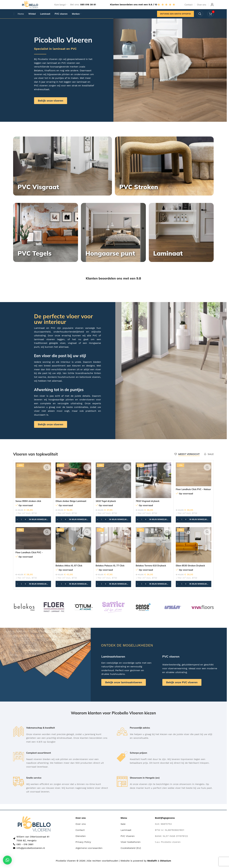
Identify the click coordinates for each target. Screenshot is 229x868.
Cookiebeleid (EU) (131, 853)
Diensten (81, 841)
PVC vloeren (68, 68)
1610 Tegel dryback (107, 506)
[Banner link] (63, 171)
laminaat (52, 68)
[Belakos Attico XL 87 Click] (73, 550)
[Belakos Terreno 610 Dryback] (153, 550)
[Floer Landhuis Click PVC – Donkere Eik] (33, 543)
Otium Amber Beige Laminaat (72, 506)
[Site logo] (30, 6)
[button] (33, 525)
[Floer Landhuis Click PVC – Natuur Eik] (194, 480)
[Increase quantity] (25, 525)
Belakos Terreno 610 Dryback (152, 571)
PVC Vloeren (128, 841)
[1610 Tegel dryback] (113, 485)
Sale (123, 829)
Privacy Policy (83, 847)
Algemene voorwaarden (89, 853)
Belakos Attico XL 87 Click (70, 571)
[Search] (200, 18)
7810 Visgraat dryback (149, 506)
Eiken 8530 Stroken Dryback (192, 571)
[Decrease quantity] (17, 525)
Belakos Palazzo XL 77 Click (111, 571)
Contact (80, 835)
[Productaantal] (21, 525)
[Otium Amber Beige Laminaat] (73, 485)
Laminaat (126, 835)
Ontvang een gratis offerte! (175, 18)
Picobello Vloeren (48, 64)
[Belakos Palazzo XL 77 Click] (113, 550)
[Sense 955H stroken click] (33, 485)
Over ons (81, 829)
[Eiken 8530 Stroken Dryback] (194, 550)
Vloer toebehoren (131, 847)
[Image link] (34, 829)
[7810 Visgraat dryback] (153, 485)
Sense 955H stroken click (29, 506)
